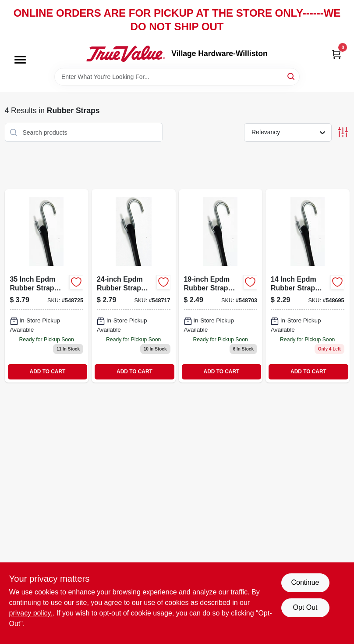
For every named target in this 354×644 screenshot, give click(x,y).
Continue (305, 582)
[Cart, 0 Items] (336, 54)
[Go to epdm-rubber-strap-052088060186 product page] (221, 286)
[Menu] (20, 60)
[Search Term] (177, 77)
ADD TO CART (48, 372)
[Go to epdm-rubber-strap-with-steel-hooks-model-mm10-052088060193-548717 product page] (134, 286)
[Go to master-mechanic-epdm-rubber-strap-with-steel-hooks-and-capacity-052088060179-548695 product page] (308, 286)
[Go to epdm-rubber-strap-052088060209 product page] (47, 286)
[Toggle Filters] (343, 132)
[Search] (292, 76)
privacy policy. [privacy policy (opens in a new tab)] (31, 613)
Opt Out (305, 607)
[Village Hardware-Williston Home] (126, 54)
